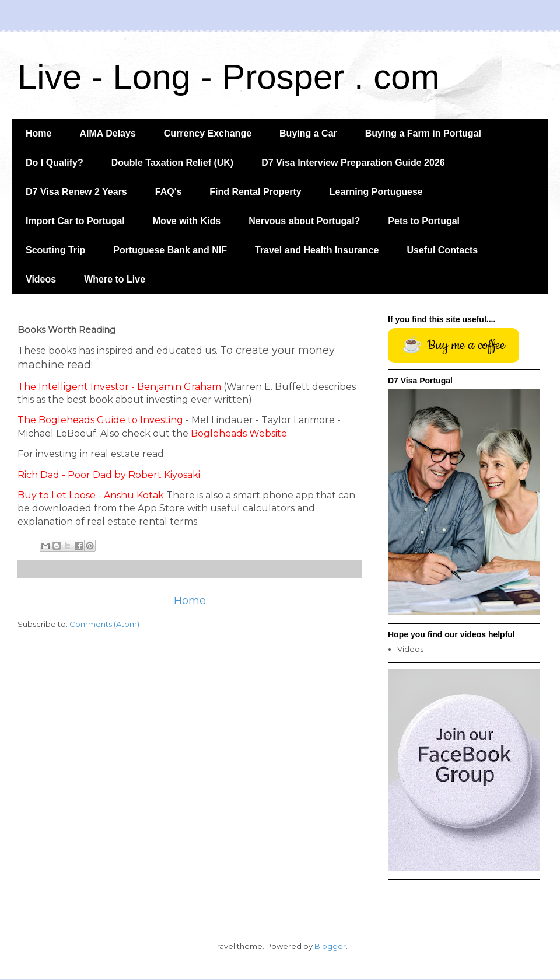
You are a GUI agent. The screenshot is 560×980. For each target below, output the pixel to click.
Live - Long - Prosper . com (229, 77)
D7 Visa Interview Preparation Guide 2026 (353, 163)
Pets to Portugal (424, 221)
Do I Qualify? (55, 163)
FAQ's (169, 192)
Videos (41, 279)
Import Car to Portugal (75, 221)
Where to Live (115, 279)
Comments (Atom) (104, 624)
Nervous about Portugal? (304, 221)
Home (38, 133)
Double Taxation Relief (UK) (173, 163)
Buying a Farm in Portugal (423, 133)
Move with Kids (187, 221)
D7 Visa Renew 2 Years (76, 192)
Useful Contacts (442, 250)
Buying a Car (308, 133)
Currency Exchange (208, 133)
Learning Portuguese (376, 192)
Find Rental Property (255, 192)
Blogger (330, 946)
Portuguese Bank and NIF (170, 250)
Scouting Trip (55, 250)
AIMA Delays (107, 133)
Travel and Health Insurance (317, 250)
